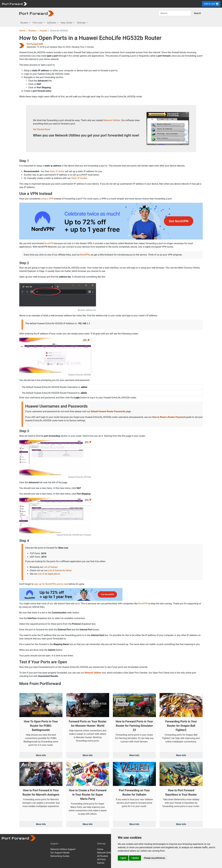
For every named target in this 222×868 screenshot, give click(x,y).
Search (197, 13)
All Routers (103, 856)
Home (22, 31)
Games (101, 863)
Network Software (106, 853)
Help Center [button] (67, 23)
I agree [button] (123, 858)
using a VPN (47, 199)
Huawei (43, 31)
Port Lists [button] (38, 23)
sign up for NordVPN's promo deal (51, 584)
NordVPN (49, 243)
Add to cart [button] (211, 4)
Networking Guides (60, 856)
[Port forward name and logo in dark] (37, 13)
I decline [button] (135, 858)
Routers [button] (25, 23)
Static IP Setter (57, 171)
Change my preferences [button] (154, 858)
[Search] (175, 13)
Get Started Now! (42, 129)
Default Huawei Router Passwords (108, 411)
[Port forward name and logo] (14, 4)
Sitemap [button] (81, 23)
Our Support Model (60, 853)
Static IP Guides (79, 178)
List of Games (51, 567)
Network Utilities (112, 120)
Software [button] (52, 23)
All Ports (101, 859)
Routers (32, 31)
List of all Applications (49, 574)
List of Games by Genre (60, 570)
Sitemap (101, 844)
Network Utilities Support (63, 849)
